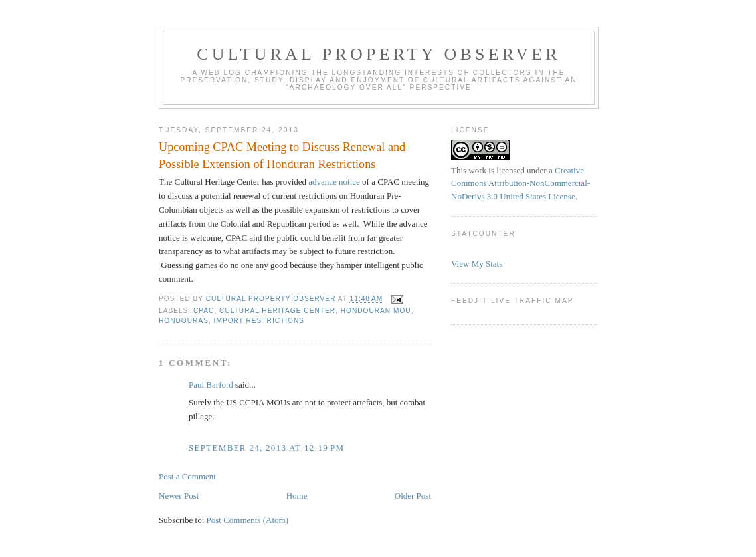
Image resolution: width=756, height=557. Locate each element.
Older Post (413, 496)
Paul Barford (211, 385)
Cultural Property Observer (379, 54)
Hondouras (184, 321)
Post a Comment (187, 476)
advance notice (334, 182)
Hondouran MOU (376, 311)
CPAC (204, 311)
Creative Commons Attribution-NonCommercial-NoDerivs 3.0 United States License (520, 183)
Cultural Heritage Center (277, 311)
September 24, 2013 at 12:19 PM (266, 448)
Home (297, 496)
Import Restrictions (259, 321)
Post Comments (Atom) (248, 520)
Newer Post (179, 496)
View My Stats (477, 264)
